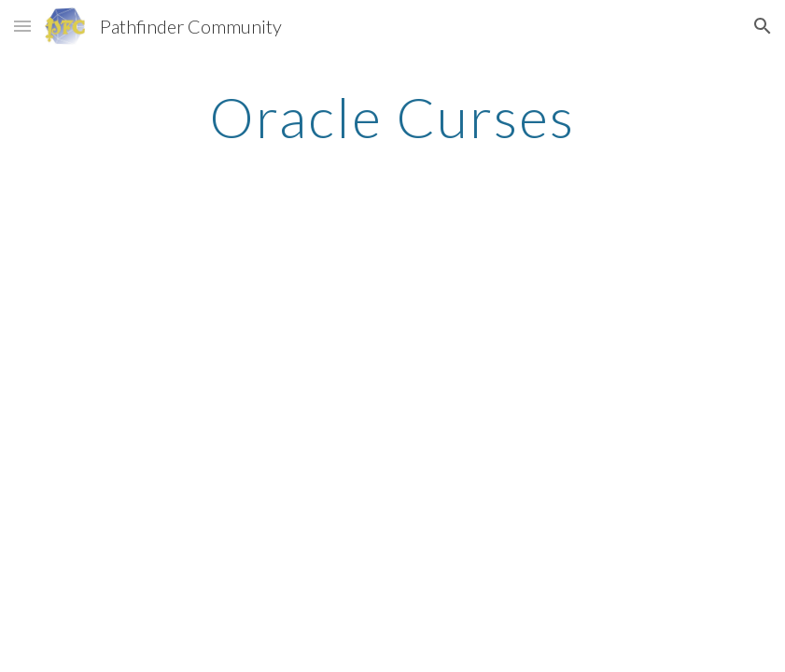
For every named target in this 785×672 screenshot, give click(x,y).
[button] (22, 26)
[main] (392, 117)
